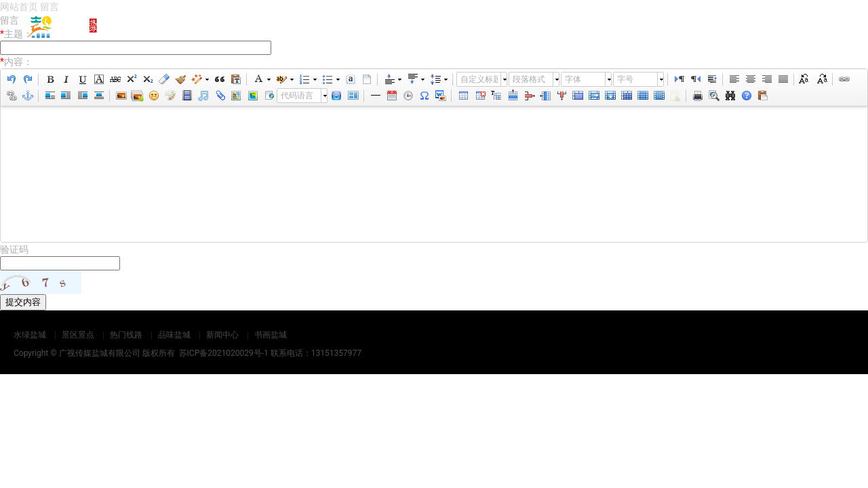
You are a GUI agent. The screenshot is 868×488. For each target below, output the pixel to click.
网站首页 (333, 27)
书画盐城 (788, 27)
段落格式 (529, 79)
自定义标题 (479, 79)
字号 (625, 79)
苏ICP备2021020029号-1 (224, 353)
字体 (573, 79)
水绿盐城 (403, 27)
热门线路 (561, 27)
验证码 (14, 249)
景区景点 (490, 27)
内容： (16, 62)
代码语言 (297, 96)
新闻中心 (717, 27)
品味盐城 (631, 27)
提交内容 (23, 302)
